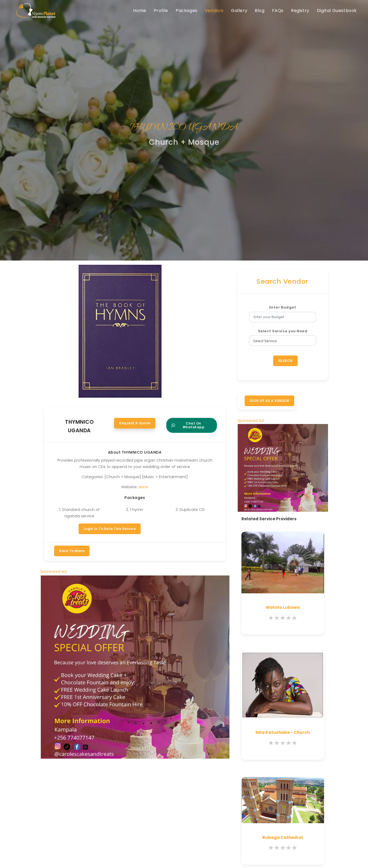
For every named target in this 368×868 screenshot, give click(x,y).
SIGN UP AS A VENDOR (270, 401)
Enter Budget (283, 307)
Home (139, 11)
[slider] (283, 618)
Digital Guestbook (337, 11)
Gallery (239, 11)
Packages (187, 11)
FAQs (278, 11)
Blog (260, 11)
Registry (300, 11)
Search (285, 361)
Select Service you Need (283, 331)
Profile (161, 11)
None (143, 487)
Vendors (214, 11)
